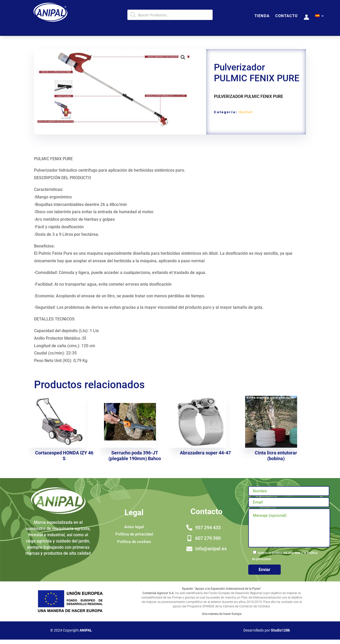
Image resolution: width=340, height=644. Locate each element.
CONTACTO (286, 16)
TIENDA (262, 16)
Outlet (246, 112)
